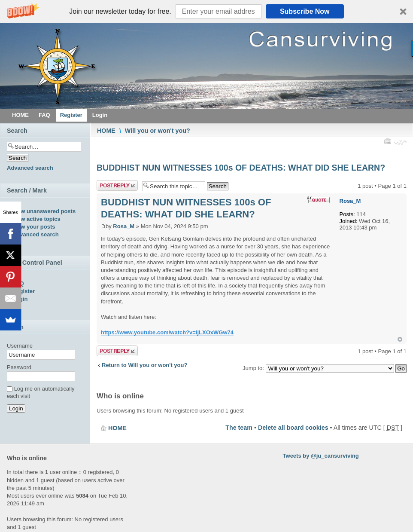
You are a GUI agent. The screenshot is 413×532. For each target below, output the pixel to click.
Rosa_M (124, 226)
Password (19, 367)
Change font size (400, 143)
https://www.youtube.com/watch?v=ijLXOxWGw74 (167, 332)
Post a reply (117, 185)
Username (20, 346)
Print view (387, 141)
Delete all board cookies (293, 428)
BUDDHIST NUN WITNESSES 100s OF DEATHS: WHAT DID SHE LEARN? (241, 168)
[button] (206, 11)
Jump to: (253, 368)
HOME (106, 131)
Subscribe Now (305, 11)
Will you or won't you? (158, 131)
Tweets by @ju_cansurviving (321, 456)
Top (400, 339)
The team (239, 428)
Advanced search (30, 168)
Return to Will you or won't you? (144, 365)
